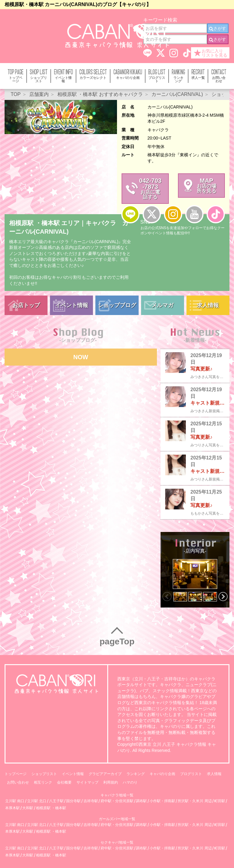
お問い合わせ (18, 782)
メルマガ (162, 305)
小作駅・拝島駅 (162, 801)
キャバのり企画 (162, 774)
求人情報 (208, 305)
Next (223, 597)
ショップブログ (117, 305)
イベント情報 (72, 305)
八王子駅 (56, 801)
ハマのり (130, 782)
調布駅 (141, 801)
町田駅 (220, 801)
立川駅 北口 (37, 801)
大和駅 (28, 808)
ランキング (136, 774)
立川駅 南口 (15, 801)
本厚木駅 (12, 808)
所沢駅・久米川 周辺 (195, 801)
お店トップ (26, 305)
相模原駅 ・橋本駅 (51, 808)
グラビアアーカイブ (105, 774)
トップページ (16, 774)
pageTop (117, 641)
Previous (167, 597)
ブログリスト (191, 774)
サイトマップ (87, 782)
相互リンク (43, 782)
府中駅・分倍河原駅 (117, 801)
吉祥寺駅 (91, 801)
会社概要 (64, 782)
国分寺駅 (73, 801)
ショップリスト (44, 774)
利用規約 (111, 782)
